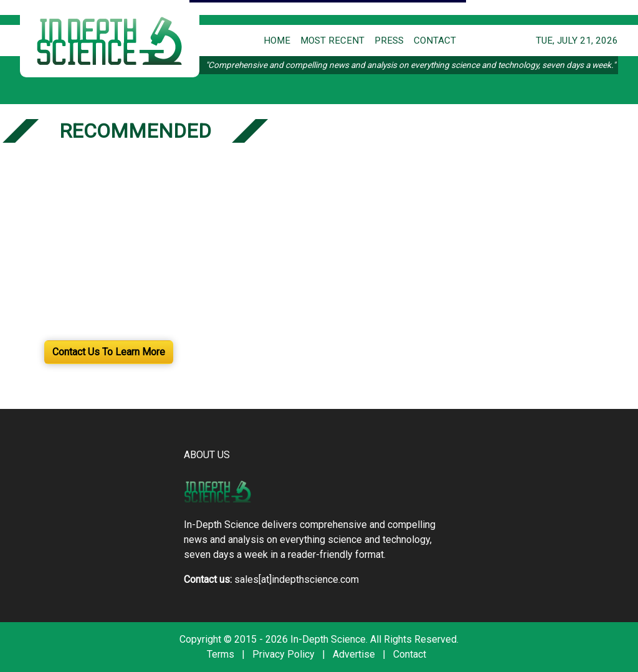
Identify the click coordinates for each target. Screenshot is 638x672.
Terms (221, 654)
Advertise (354, 654)
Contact (410, 654)
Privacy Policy (283, 654)
